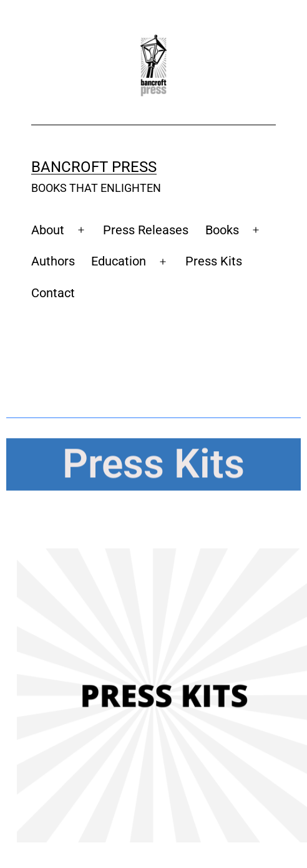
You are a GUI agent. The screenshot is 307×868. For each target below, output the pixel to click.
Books (222, 230)
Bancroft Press (94, 167)
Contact (53, 293)
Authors (53, 261)
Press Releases (146, 230)
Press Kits (214, 261)
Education (119, 261)
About (48, 230)
